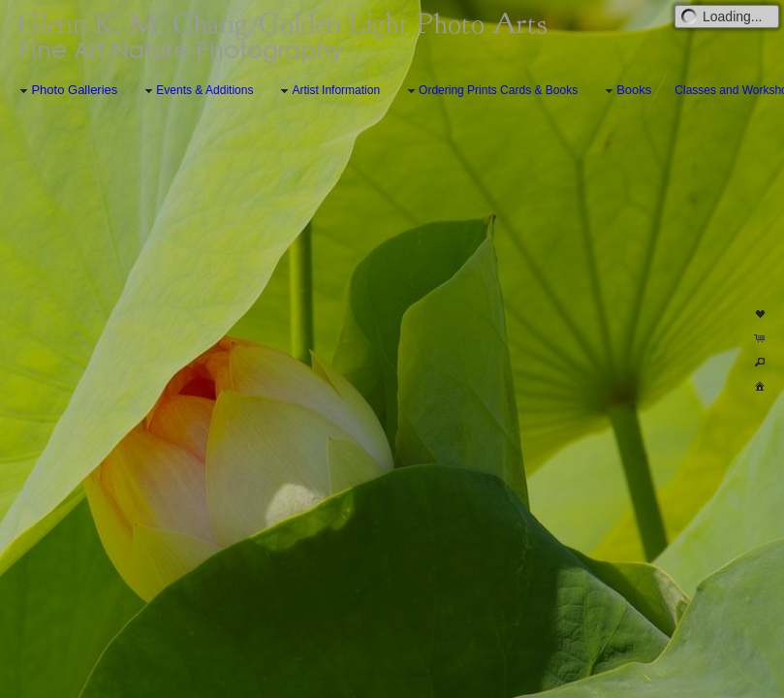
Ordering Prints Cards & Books (490, 91)
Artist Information (328, 91)
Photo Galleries (66, 91)
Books (626, 91)
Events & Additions (197, 91)
